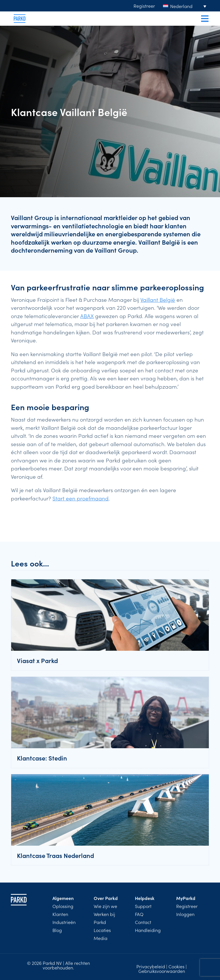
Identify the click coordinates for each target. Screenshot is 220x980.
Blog (57, 930)
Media (101, 938)
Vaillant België (158, 299)
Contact (143, 922)
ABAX (87, 316)
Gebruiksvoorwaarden (162, 971)
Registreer (144, 6)
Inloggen (185, 914)
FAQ (139, 914)
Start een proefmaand (80, 498)
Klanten (60, 914)
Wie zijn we (105, 906)
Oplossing (63, 906)
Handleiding (148, 930)
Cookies (176, 966)
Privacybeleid (151, 966)
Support (143, 906)
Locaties (102, 930)
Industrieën (64, 922)
